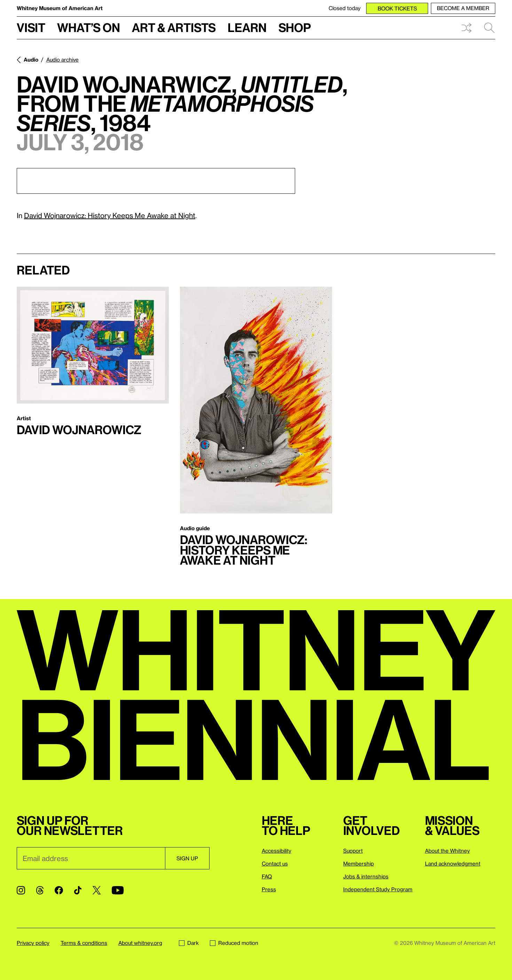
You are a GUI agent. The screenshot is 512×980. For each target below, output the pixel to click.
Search (489, 28)
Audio (31, 59)
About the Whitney (447, 851)
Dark (189, 943)
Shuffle (466, 28)
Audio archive (62, 59)
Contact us (275, 863)
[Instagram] (21, 890)
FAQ (267, 876)
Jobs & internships (366, 876)
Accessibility (277, 851)
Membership (359, 863)
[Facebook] (59, 890)
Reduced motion (234, 943)
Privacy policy (33, 943)
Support (353, 851)
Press (269, 889)
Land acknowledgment (453, 863)
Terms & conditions (84, 943)
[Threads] (40, 890)
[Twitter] (97, 890)
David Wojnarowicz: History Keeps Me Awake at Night (110, 215)
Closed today (345, 8)
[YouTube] (118, 890)
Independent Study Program (378, 889)
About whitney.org (140, 943)
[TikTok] (78, 890)
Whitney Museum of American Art (60, 8)
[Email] (91, 858)
